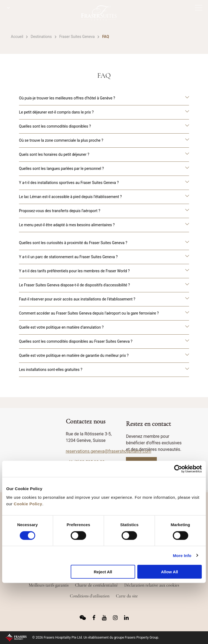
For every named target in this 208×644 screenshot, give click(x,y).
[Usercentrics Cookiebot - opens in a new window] (178, 469)
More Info (182, 555)
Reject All (103, 572)
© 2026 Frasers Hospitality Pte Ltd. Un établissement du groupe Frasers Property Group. (96, 637)
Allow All (169, 572)
